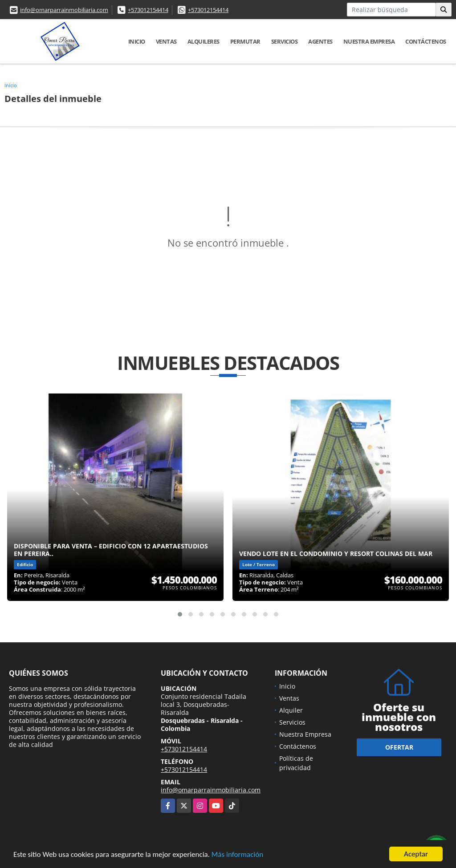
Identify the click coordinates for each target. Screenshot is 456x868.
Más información (237, 855)
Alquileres (204, 41)
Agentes (320, 41)
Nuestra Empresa (369, 41)
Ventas (166, 41)
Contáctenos (426, 41)
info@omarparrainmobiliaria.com (64, 10)
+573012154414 (148, 10)
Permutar (245, 41)
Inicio (137, 41)
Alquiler (291, 710)
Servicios (285, 41)
